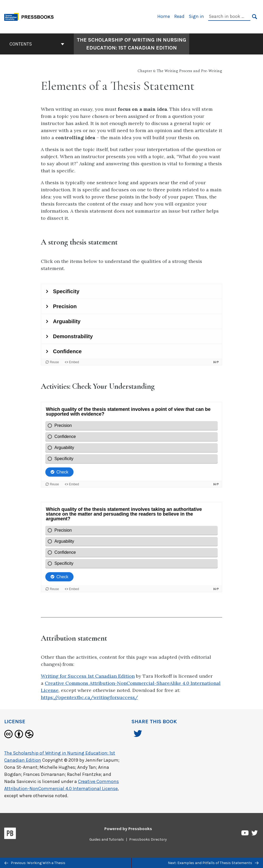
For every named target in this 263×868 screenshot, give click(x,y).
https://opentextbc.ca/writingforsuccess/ (89, 697)
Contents (37, 44)
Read (179, 16)
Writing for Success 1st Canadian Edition (88, 676)
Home (164, 16)
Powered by (128, 829)
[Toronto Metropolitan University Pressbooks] (31, 16)
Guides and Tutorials (107, 839)
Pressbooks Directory (148, 839)
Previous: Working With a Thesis (35, 863)
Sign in (196, 16)
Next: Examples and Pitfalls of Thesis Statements (213, 863)
